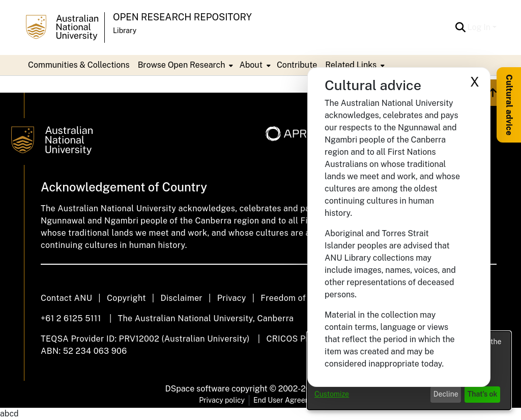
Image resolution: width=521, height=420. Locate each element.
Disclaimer (181, 298)
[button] (461, 27)
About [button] (251, 65)
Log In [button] (480, 27)
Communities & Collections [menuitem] (79, 65)
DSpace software (198, 389)
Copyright (126, 298)
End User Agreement (288, 400)
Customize (332, 394)
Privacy (232, 298)
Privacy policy (222, 400)
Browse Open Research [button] (182, 65)
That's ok (483, 394)
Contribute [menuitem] (297, 65)
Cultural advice (509, 105)
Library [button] (125, 31)
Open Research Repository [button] (182, 17)
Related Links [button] (351, 65)
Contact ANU (66, 298)
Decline (446, 394)
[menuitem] (185, 65)
